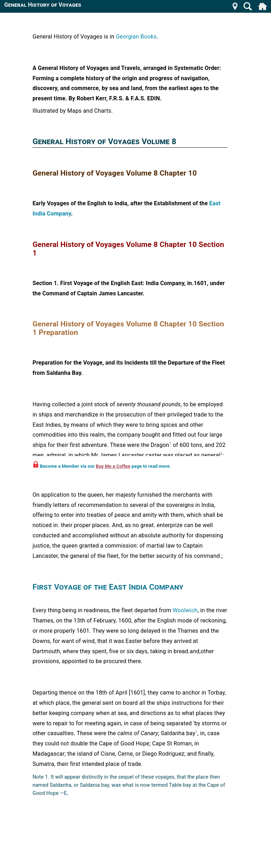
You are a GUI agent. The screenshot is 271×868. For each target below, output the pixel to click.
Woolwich (185, 610)
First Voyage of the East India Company (108, 587)
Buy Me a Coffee (113, 466)
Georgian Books (136, 37)
